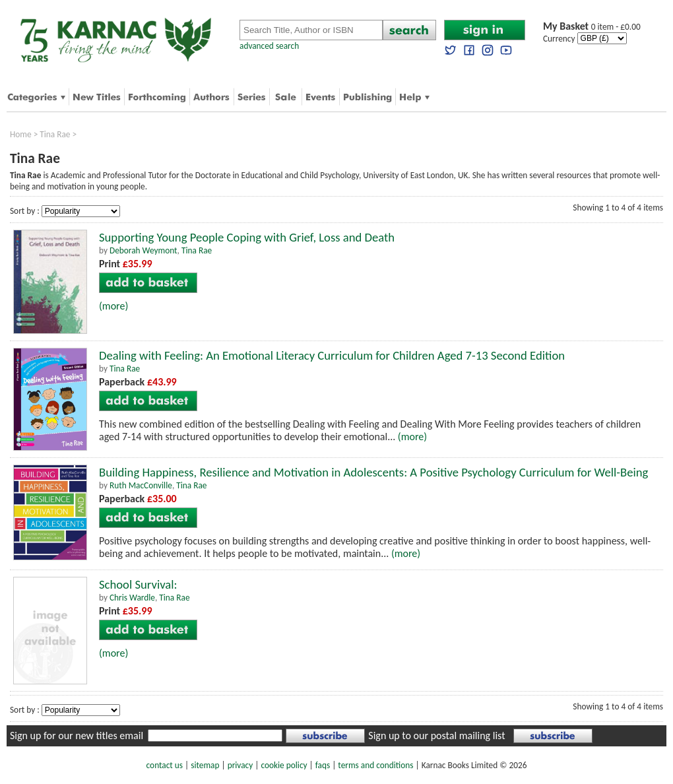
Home (21, 134)
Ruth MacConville (141, 485)
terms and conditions (375, 765)
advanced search (269, 46)
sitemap (205, 765)
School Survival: (138, 584)
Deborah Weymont (144, 250)
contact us (165, 765)
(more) (113, 306)
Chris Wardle (132, 598)
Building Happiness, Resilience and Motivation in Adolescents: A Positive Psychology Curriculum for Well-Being (373, 472)
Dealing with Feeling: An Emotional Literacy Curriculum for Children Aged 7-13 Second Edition (332, 355)
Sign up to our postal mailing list (436, 735)
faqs (323, 765)
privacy (240, 765)
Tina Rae (55, 134)
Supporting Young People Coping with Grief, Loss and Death (247, 237)
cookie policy (284, 765)
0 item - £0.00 (592, 27)
